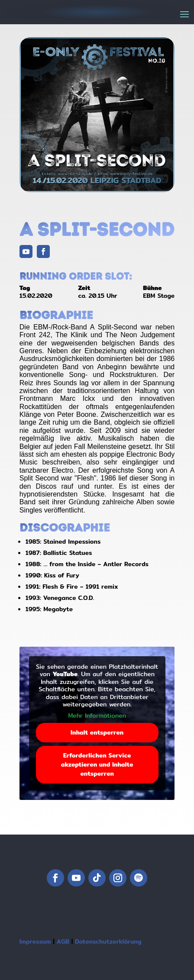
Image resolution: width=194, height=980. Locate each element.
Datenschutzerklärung (108, 941)
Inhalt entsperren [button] (97, 732)
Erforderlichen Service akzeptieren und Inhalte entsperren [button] (97, 764)
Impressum (35, 941)
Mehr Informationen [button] (97, 716)
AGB (63, 941)
